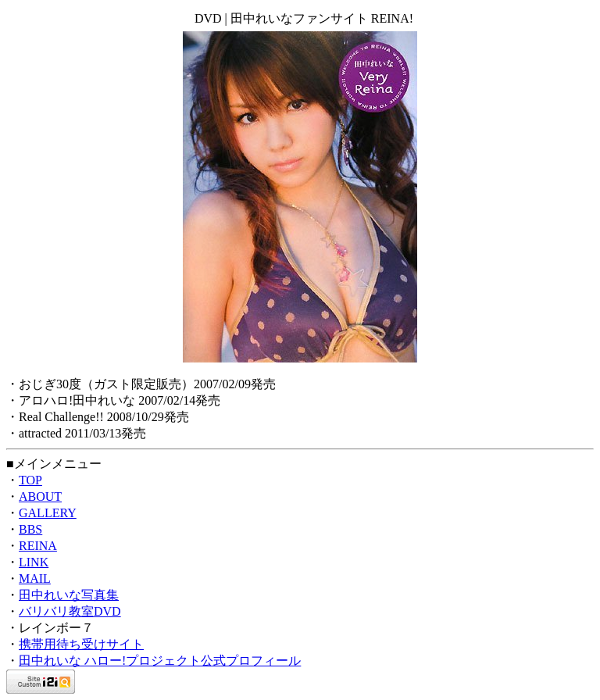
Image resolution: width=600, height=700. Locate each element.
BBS (30, 529)
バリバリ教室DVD (70, 611)
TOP (30, 480)
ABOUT (40, 496)
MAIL (35, 579)
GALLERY (48, 513)
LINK (34, 562)
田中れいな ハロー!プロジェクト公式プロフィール (160, 661)
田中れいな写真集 (69, 595)
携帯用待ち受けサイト (81, 644)
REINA (38, 546)
